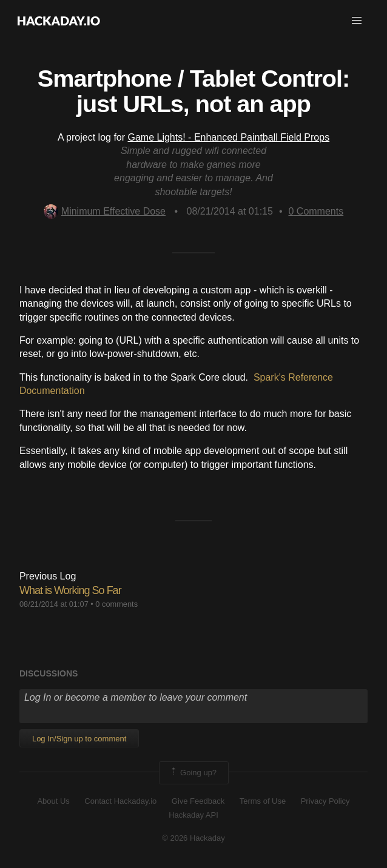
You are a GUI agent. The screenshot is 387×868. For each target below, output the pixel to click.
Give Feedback (198, 801)
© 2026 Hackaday (193, 838)
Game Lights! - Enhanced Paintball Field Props (229, 137)
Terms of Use (263, 801)
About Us (53, 801)
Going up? (193, 773)
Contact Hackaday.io (120, 801)
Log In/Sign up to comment (79, 739)
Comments (316, 211)
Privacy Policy (325, 801)
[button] (357, 21)
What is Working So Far (70, 590)
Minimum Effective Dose (105, 211)
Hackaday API (193, 815)
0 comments (116, 604)
